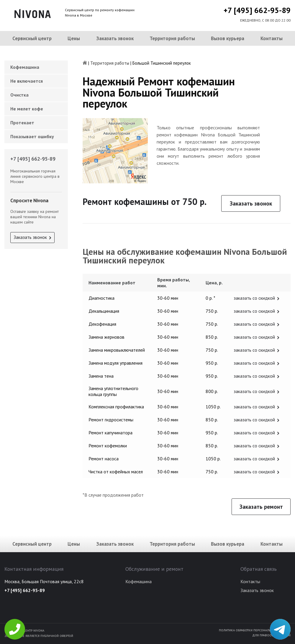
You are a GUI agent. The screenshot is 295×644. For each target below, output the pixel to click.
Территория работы (172, 38)
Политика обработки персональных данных (255, 630)
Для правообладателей (271, 635)
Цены (74, 38)
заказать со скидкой (254, 298)
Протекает (22, 123)
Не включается (27, 81)
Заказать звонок (115, 38)
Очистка (19, 95)
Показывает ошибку (32, 136)
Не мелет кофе (27, 109)
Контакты (272, 38)
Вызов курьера (228, 38)
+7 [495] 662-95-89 (257, 10)
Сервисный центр (32, 38)
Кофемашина (25, 67)
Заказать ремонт (261, 507)
